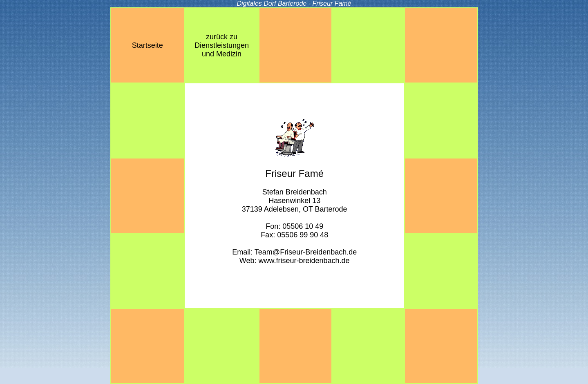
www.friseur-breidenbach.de (304, 261)
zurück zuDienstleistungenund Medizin (222, 45)
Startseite (148, 45)
